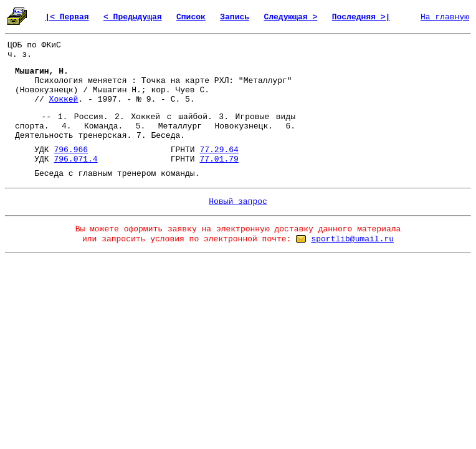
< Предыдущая (133, 17)
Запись (235, 17)
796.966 (71, 150)
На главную (445, 17)
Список (191, 17)
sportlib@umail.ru (352, 239)
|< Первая (67, 17)
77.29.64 (219, 150)
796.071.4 (75, 159)
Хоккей (64, 99)
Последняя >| (361, 17)
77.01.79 (219, 159)
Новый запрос (238, 202)
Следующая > (290, 17)
